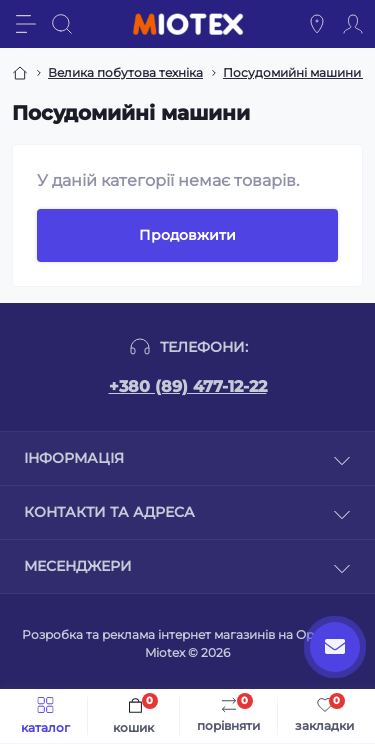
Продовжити (187, 235)
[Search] (62, 24)
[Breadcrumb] (20, 73)
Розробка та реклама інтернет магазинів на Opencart (187, 634)
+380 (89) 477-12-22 (188, 386)
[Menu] (26, 24)
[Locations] (317, 24)
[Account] (353, 24)
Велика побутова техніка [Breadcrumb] (125, 72)
